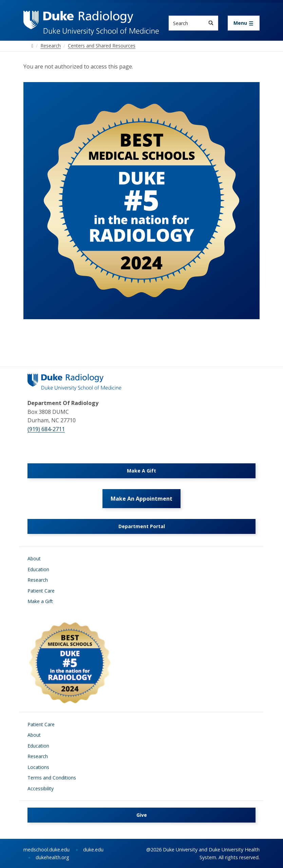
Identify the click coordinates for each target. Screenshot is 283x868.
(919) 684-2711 (46, 429)
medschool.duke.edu (46, 850)
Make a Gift (40, 601)
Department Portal (142, 526)
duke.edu (93, 850)
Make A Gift (141, 471)
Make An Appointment (141, 499)
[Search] (211, 23)
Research (38, 580)
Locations (38, 767)
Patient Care (41, 591)
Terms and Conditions (52, 778)
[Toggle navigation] (244, 23)
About (34, 558)
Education (38, 569)
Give (142, 815)
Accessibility (41, 788)
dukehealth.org (52, 857)
